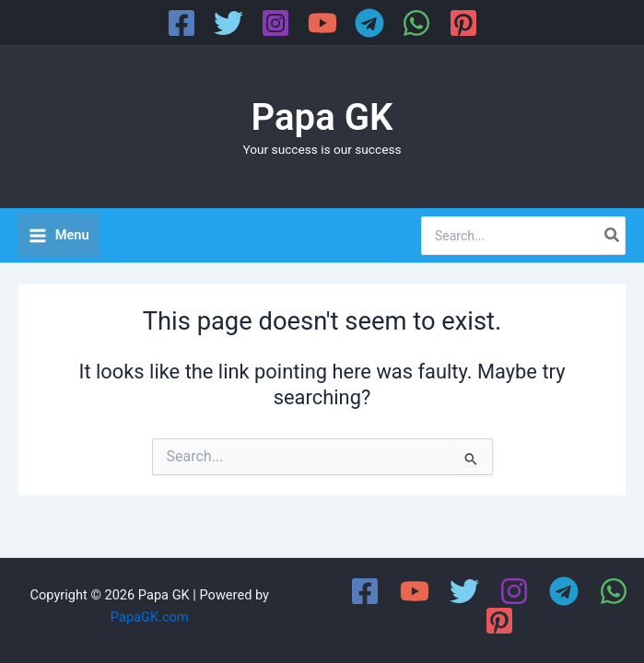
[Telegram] (369, 23)
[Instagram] (275, 23)
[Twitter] (228, 23)
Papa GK (322, 117)
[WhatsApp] (416, 23)
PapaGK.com (150, 617)
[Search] (613, 236)
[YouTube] (322, 23)
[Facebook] (181, 23)
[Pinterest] (463, 23)
